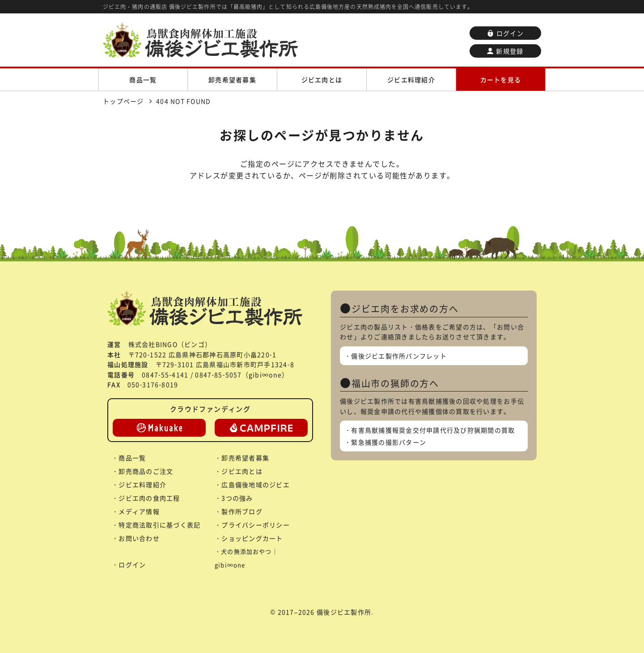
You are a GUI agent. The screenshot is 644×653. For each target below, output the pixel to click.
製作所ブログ (242, 511)
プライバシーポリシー (256, 525)
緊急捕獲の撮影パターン (389, 442)
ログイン (505, 33)
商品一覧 (143, 80)
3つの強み (237, 498)
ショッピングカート (252, 538)
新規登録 (505, 51)
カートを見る (501, 80)
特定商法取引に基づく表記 (159, 525)
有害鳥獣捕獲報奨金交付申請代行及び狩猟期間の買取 (433, 430)
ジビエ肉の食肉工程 (149, 498)
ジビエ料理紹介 (411, 80)
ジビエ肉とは (322, 80)
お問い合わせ (139, 538)
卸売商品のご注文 (146, 471)
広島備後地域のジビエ (256, 484)
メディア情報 (139, 511)
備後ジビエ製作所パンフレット (399, 356)
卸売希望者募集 (232, 80)
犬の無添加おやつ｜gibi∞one (246, 558)
